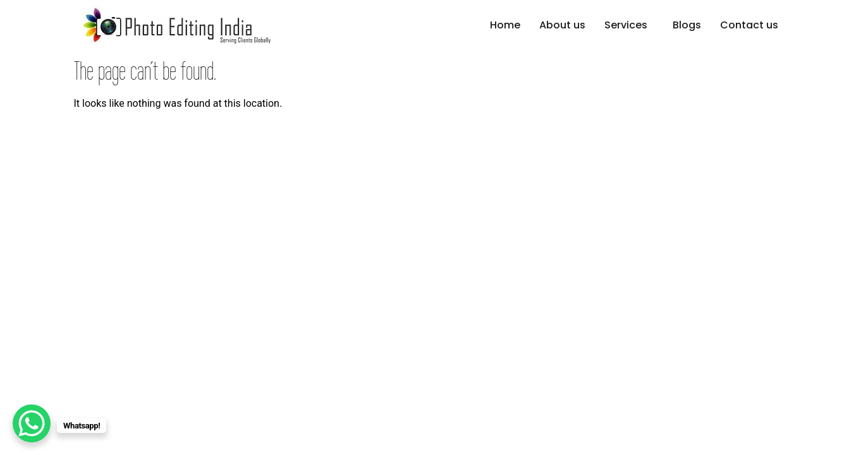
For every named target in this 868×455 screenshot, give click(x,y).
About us (562, 25)
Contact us (749, 25)
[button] (629, 25)
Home (505, 25)
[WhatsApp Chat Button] (32, 423)
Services (626, 25)
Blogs (687, 25)
